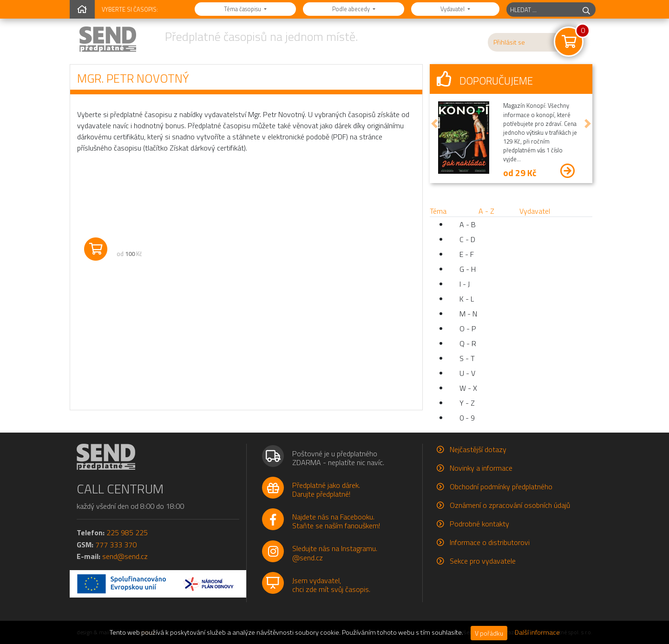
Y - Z (467, 403)
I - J (465, 284)
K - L (467, 299)
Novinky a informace (481, 468)
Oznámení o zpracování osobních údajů (510, 505)
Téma (438, 211)
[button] (434, 124)
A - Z (486, 211)
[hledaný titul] (542, 10)
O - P (468, 329)
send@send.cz (125, 556)
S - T (467, 358)
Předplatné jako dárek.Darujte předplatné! (326, 490)
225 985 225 (127, 532)
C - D (467, 239)
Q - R (468, 343)
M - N (468, 314)
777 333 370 (116, 545)
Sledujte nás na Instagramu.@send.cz (335, 553)
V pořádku (489, 633)
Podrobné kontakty (479, 524)
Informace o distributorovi (490, 542)
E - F (467, 254)
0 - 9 (467, 418)
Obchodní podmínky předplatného (501, 486)
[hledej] (586, 10)
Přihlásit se (509, 42)
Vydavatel (453, 9)
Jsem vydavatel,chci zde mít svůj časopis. (331, 585)
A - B (468, 224)
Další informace (537, 632)
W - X (468, 388)
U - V (467, 373)
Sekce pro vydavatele (483, 561)
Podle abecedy (352, 9)
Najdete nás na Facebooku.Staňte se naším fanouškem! (336, 521)
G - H (468, 269)
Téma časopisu (243, 9)
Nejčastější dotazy (478, 449)
